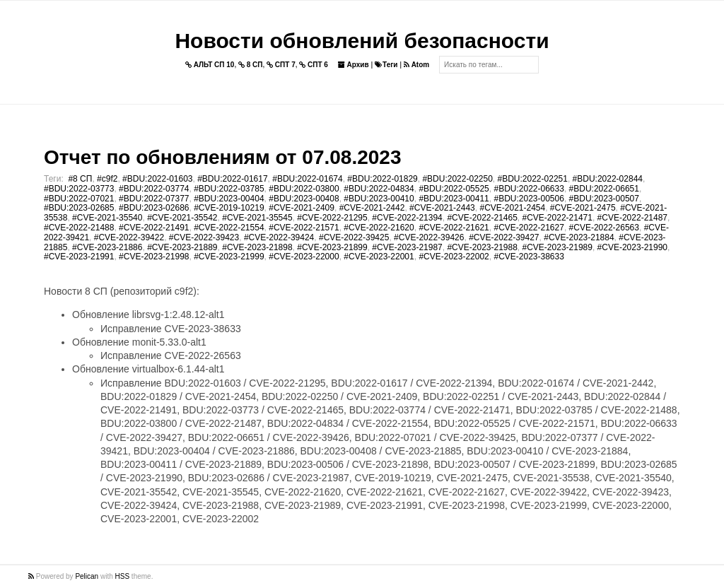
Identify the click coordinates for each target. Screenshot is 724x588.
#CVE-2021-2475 (583, 208)
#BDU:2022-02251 (533, 179)
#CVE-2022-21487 (632, 218)
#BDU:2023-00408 (304, 199)
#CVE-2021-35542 (182, 218)
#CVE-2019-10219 (229, 208)
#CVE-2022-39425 (354, 237)
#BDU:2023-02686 (154, 208)
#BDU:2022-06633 (529, 189)
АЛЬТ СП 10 (210, 65)
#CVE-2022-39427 (504, 237)
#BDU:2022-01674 (307, 179)
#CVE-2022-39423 (204, 237)
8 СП (251, 65)
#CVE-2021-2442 (372, 208)
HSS (123, 576)
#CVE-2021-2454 (512, 208)
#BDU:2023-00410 (379, 199)
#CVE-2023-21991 (79, 257)
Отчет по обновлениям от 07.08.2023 (222, 157)
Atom (416, 65)
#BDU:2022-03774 (154, 189)
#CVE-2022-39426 (429, 237)
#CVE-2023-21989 (557, 247)
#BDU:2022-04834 (379, 189)
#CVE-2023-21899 (332, 247)
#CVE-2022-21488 (79, 228)
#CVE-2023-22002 (454, 257)
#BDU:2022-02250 (457, 179)
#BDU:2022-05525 (454, 189)
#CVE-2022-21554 (229, 228)
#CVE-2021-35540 (107, 218)
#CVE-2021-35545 (257, 218)
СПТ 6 (314, 65)
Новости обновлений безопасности (362, 41)
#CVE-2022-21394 (407, 218)
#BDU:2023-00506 (529, 199)
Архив (354, 65)
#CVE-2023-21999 (229, 257)
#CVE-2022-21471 (557, 218)
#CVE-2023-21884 (579, 237)
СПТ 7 (281, 65)
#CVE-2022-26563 (604, 228)
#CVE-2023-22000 (304, 257)
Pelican (87, 576)
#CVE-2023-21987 (407, 247)
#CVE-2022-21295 (332, 218)
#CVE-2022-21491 (154, 228)
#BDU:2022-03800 (304, 189)
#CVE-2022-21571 (304, 228)
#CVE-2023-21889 (182, 247)
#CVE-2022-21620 (379, 228)
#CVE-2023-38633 (529, 257)
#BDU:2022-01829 (382, 179)
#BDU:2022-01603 (157, 179)
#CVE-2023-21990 (632, 247)
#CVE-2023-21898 (257, 247)
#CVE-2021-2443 (442, 208)
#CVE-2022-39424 (279, 237)
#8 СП (80, 179)
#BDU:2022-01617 (232, 179)
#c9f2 (107, 179)
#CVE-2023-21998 (154, 257)
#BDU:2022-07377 (154, 199)
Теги (386, 65)
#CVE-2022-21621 (454, 228)
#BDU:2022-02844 (608, 179)
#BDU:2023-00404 (229, 199)
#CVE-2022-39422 (129, 237)
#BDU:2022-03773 (79, 189)
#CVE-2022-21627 (529, 228)
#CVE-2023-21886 (107, 247)
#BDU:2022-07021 (79, 199)
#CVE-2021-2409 (302, 208)
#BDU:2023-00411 (454, 199)
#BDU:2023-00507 (604, 199)
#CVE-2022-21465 (482, 218)
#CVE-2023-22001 (379, 257)
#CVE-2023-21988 (482, 247)
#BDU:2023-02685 (79, 208)
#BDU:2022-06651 (604, 189)
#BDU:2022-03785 (229, 189)
